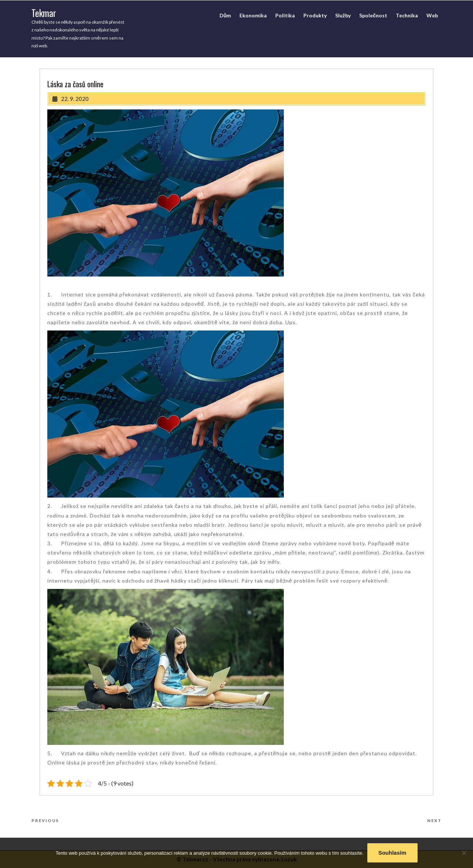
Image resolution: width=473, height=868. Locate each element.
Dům (225, 15)
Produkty (315, 15)
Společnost (373, 15)
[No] (464, 853)
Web (432, 15)
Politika (285, 15)
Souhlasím (392, 853)
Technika (407, 15)
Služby (343, 15)
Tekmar (44, 13)
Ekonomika (253, 15)
